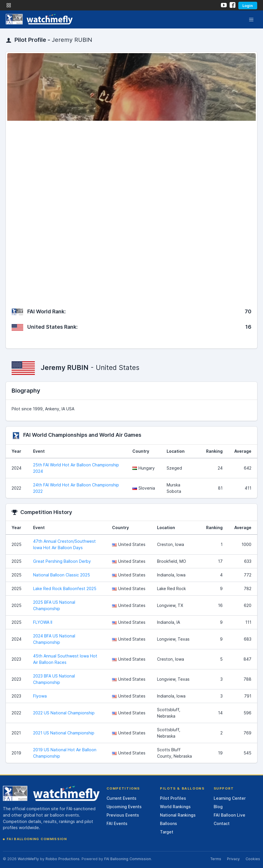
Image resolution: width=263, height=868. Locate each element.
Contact (222, 823)
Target (167, 832)
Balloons (169, 823)
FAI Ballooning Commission (37, 839)
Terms (216, 859)
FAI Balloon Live (229, 815)
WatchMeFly (28, 859)
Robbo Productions (63, 859)
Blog (218, 807)
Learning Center (230, 798)
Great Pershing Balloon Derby (62, 561)
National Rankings (178, 815)
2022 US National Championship (64, 713)
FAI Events (117, 823)
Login (248, 6)
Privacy (233, 859)
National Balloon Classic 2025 (62, 575)
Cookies (253, 859)
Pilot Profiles (173, 798)
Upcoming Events (124, 807)
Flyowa (40, 696)
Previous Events (123, 815)
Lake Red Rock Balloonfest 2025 (65, 588)
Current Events (121, 798)
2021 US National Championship (64, 733)
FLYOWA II (43, 622)
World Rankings (175, 807)
